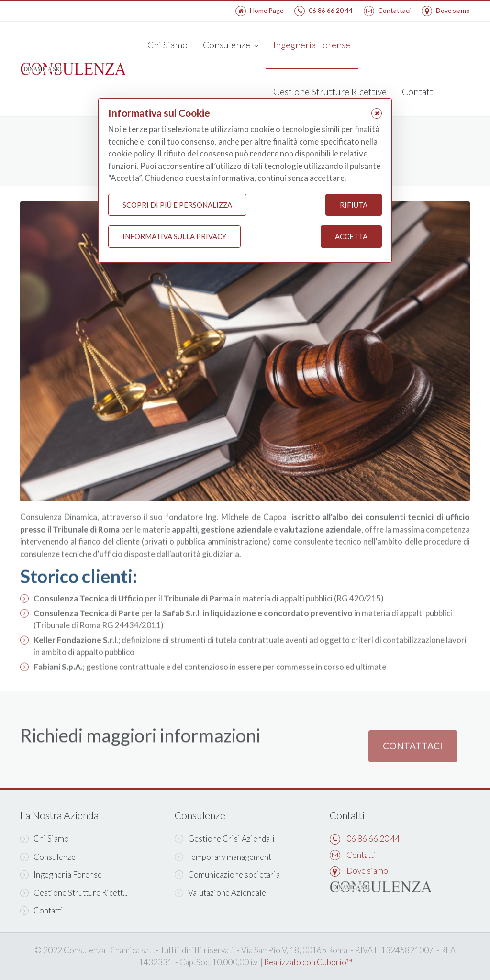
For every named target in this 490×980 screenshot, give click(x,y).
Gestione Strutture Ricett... (74, 893)
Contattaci (387, 10)
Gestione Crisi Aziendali (225, 839)
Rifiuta (354, 205)
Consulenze (230, 46)
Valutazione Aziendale (220, 893)
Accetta (351, 237)
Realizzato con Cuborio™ (308, 962)
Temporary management (223, 857)
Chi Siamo (167, 45)
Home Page (259, 10)
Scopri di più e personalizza (177, 205)
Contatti (419, 92)
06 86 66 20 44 (323, 10)
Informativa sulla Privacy (174, 237)
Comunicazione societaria (227, 874)
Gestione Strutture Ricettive (330, 92)
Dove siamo (446, 10)
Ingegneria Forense (312, 45)
